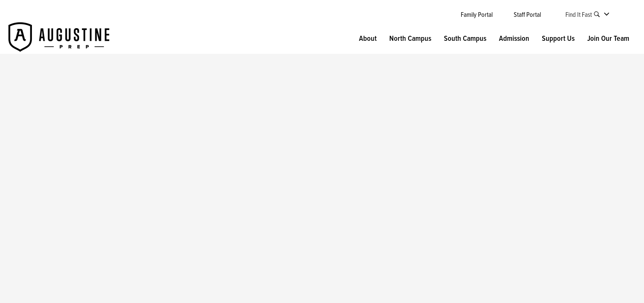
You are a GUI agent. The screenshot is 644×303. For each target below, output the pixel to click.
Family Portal (477, 14)
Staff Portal (527, 14)
